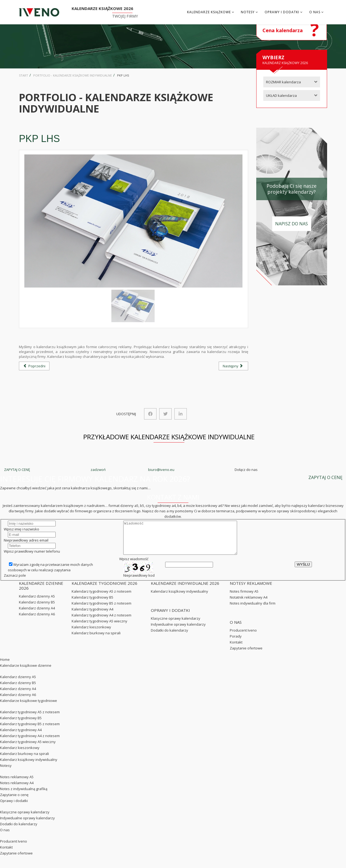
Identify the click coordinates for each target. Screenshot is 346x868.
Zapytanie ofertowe (246, 655)
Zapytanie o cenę (14, 801)
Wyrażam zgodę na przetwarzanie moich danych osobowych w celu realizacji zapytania (50, 574)
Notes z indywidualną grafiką (24, 795)
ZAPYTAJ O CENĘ (17, 470)
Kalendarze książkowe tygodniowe (29, 707)
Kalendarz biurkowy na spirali (96, 639)
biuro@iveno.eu (161, 470)
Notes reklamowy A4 (17, 789)
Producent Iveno (243, 637)
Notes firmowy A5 (244, 598)
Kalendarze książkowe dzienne (26, 672)
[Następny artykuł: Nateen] (233, 366)
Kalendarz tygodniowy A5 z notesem (102, 598)
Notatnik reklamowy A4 (249, 604)
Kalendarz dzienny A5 (37, 603)
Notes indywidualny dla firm (253, 610)
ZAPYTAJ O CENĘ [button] (325, 477)
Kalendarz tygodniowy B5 (92, 604)
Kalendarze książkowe (209, 12)
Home (5, 666)
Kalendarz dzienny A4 (37, 615)
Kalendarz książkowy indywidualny (179, 598)
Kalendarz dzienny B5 (37, 609)
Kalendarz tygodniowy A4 (92, 616)
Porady (236, 643)
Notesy (248, 12)
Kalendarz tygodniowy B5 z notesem (102, 610)
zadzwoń (98, 470)
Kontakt (236, 649)
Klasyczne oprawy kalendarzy (176, 625)
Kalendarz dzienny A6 (37, 621)
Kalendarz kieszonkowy (91, 633)
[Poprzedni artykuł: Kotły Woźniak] (34, 366)
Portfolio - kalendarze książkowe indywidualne (73, 75)
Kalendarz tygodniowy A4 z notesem (102, 622)
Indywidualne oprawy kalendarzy (178, 631)
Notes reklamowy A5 (17, 783)
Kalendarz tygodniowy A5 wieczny (99, 628)
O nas (315, 12)
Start (24, 75)
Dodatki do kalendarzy (169, 637)
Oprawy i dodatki (282, 12)
